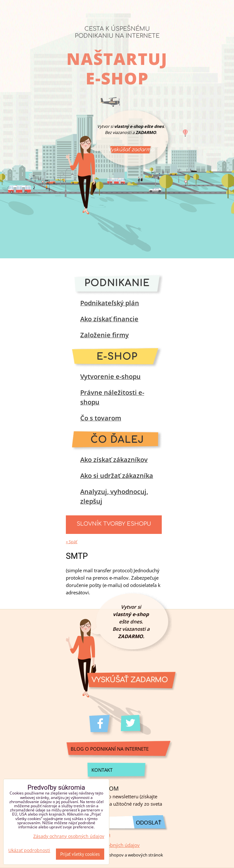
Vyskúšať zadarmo (131, 150)
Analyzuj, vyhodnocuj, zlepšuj (114, 496)
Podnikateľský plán (110, 303)
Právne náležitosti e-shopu (112, 397)
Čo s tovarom (101, 418)
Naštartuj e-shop (117, 68)
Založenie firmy (105, 335)
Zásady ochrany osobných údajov (69, 836)
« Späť (72, 542)
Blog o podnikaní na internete (110, 749)
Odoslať (148, 823)
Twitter (133, 725)
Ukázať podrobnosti (29, 850)
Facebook (101, 725)
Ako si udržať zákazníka (117, 476)
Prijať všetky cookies (80, 854)
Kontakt (102, 770)
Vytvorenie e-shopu (110, 376)
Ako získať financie (109, 319)
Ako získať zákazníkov (114, 460)
